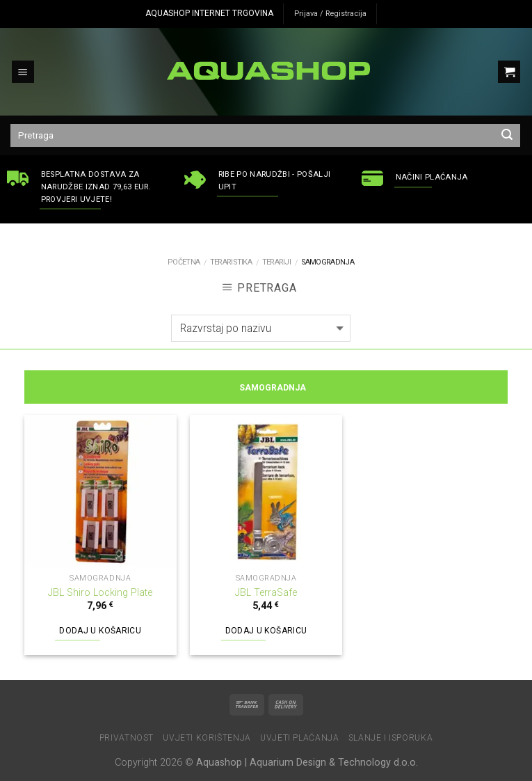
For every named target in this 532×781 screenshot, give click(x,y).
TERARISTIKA (231, 262)
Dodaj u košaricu (100, 631)
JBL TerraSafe (266, 593)
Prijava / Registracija (330, 14)
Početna (184, 262)
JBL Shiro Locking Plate (100, 593)
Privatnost (127, 738)
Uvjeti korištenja (207, 738)
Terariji (276, 262)
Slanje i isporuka (390, 738)
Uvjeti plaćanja (299, 738)
